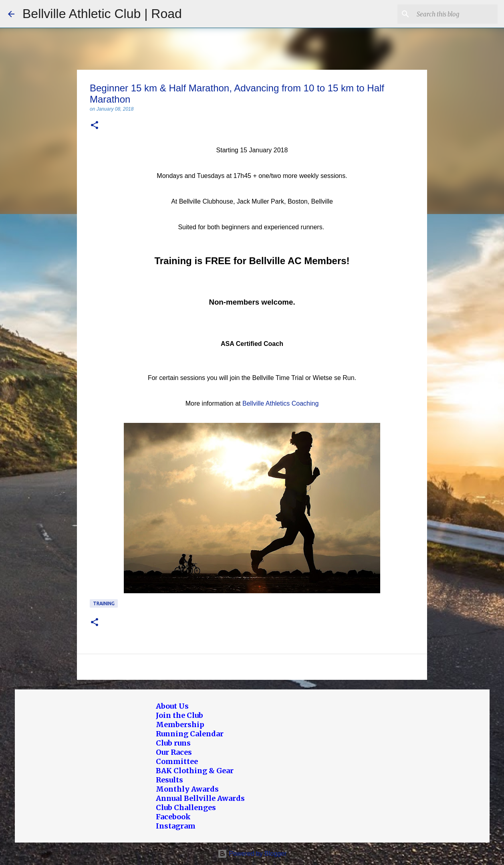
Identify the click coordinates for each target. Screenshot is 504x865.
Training (104, 603)
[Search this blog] (456, 14)
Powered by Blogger (252, 854)
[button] (95, 126)
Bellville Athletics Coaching (280, 403)
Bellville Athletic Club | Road (102, 14)
